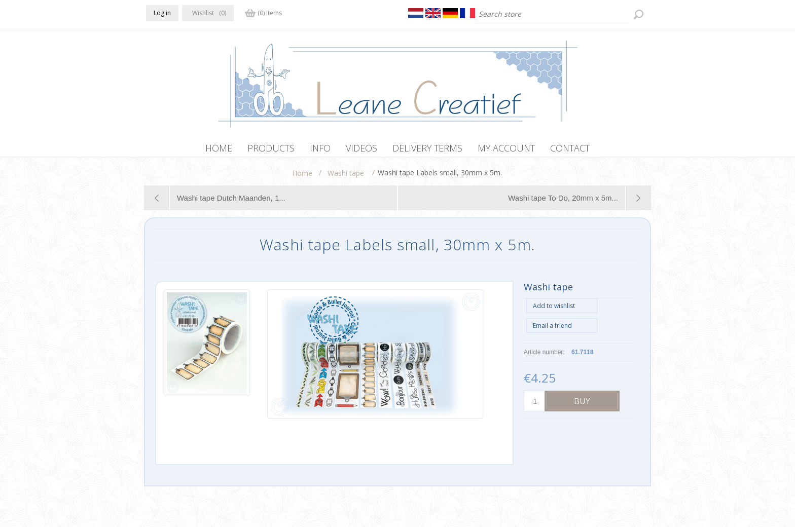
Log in (162, 13)
